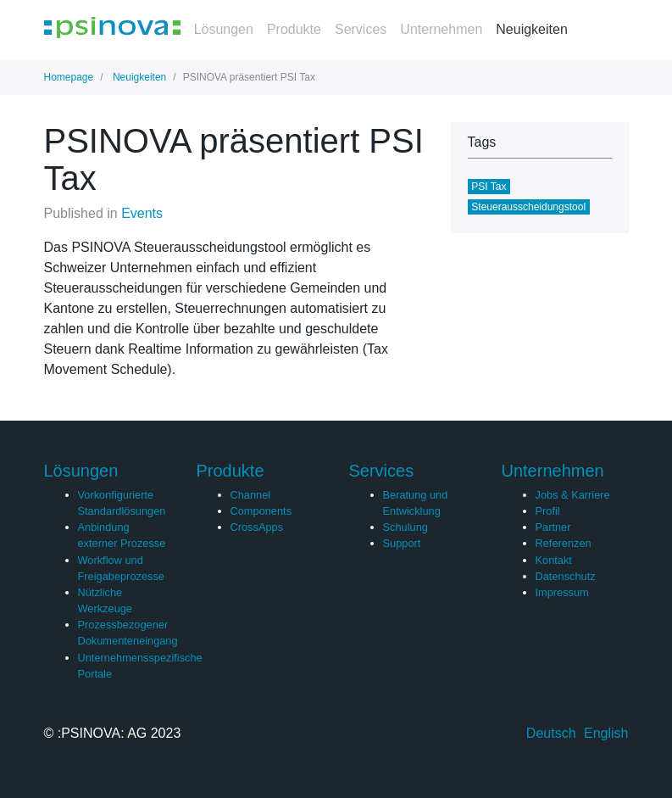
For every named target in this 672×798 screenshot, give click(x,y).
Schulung (405, 527)
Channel (251, 495)
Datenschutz (566, 576)
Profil (548, 511)
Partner (553, 527)
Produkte (294, 29)
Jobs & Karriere (573, 495)
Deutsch (551, 733)
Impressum (562, 592)
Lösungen (224, 29)
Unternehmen (441, 29)
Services (361, 29)
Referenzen (564, 543)
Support (402, 543)
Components (261, 511)
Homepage (69, 77)
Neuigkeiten (532, 29)
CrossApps (257, 527)
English (606, 733)
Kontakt (554, 560)
